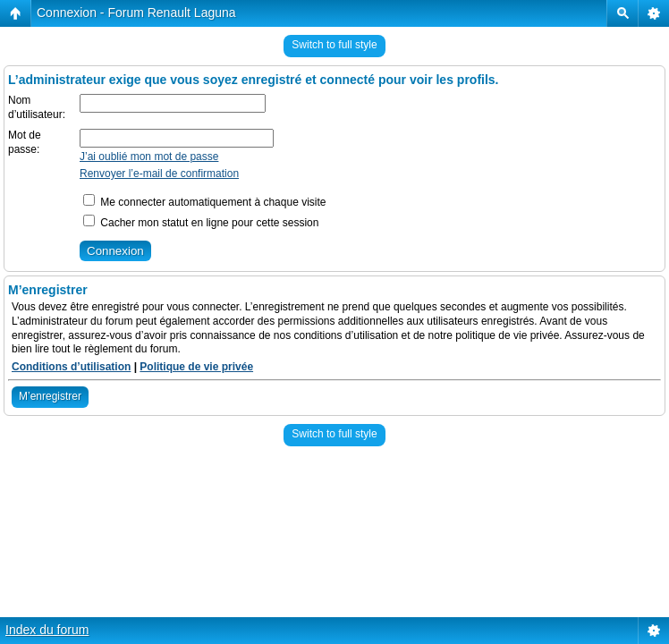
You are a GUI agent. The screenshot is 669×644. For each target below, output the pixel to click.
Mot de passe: (25, 142)
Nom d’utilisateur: (37, 107)
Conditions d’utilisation (71, 367)
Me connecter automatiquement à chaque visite (204, 202)
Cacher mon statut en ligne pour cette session (201, 223)
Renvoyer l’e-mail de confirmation (159, 174)
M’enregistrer (50, 396)
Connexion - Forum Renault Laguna (136, 13)
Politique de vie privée (196, 367)
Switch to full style (334, 45)
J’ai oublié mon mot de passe (149, 157)
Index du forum (47, 630)
